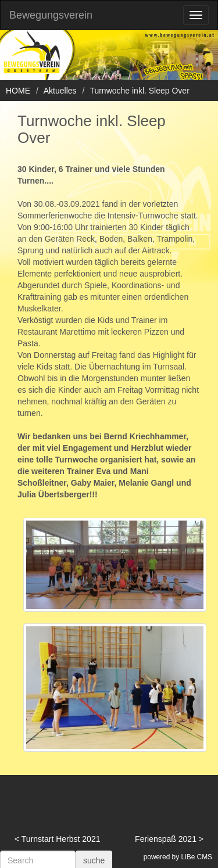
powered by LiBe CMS (178, 857)
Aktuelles (60, 91)
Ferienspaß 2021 (166, 839)
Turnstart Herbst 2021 (61, 839)
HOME (18, 91)
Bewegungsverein (51, 15)
